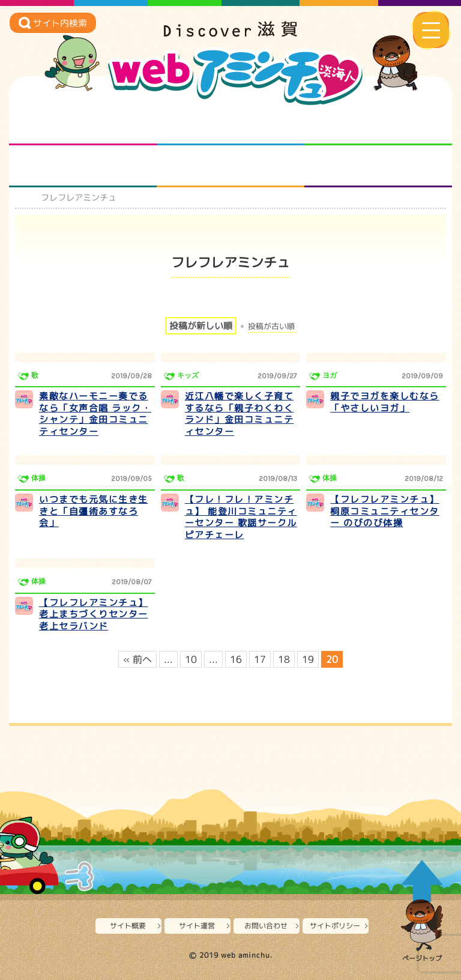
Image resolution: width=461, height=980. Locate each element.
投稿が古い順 (271, 326)
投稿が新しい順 (201, 326)
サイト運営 (197, 926)
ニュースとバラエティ (378, 166)
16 (236, 659)
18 (284, 659)
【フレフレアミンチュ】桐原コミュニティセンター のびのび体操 (385, 511)
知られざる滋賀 (83, 124)
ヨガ (330, 375)
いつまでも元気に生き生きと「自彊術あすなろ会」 (94, 511)
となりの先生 (231, 124)
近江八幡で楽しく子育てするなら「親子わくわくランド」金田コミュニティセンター (240, 414)
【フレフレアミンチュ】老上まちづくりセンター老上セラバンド (94, 614)
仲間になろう (378, 124)
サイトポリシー (335, 926)
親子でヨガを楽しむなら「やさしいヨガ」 (385, 402)
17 (260, 659)
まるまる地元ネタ (83, 166)
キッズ (188, 375)
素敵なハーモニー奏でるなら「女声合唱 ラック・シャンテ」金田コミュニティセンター (95, 414)
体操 (38, 478)
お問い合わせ (266, 926)
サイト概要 (128, 926)
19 (308, 659)
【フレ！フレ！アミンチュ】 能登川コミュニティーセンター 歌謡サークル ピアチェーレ (241, 517)
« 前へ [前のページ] (137, 659)
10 (191, 659)
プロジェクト (231, 166)
